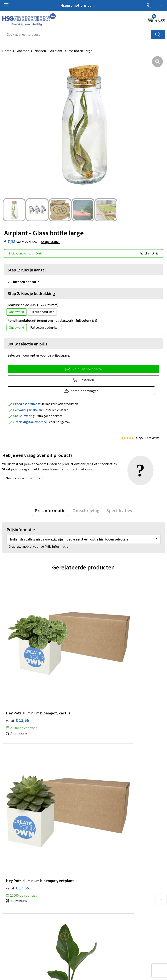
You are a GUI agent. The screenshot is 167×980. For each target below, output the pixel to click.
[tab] (50, 510)
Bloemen (23, 51)
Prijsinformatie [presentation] (50, 510)
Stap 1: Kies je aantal (27, 270)
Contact (8, 933)
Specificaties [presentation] (119, 510)
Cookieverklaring (98, 940)
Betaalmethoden (15, 940)
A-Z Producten (96, 876)
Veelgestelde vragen (101, 870)
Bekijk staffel (50, 242)
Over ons (92, 863)
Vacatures (9, 953)
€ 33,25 (18, 787)
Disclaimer (94, 953)
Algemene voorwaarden (103, 933)
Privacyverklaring (99, 946)
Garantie (9, 946)
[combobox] (77, 35)
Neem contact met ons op (25, 478)
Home (7, 51)
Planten (40, 51)
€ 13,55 (18, 669)
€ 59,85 (99, 787)
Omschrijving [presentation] (86, 510)
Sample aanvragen (87, 391)
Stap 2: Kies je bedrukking (31, 293)
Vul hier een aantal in (23, 282)
